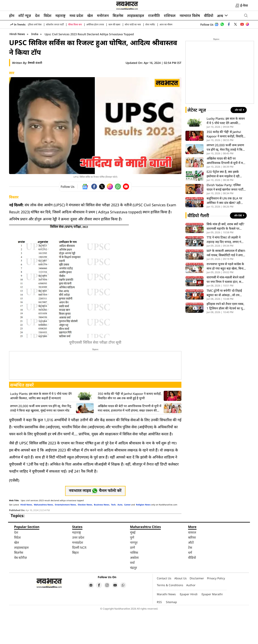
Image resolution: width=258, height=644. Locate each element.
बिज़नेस (118, 16)
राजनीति (154, 16)
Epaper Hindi (189, 626)
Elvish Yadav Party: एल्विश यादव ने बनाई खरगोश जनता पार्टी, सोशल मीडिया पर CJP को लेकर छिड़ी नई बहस (225, 219)
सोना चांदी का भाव (133, 24)
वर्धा (132, 594)
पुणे (132, 569)
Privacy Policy (216, 610)
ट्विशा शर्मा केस (35, 24)
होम (12, 16)
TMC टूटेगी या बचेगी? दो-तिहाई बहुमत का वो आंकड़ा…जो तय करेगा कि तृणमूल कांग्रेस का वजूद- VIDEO (225, 325)
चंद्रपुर (134, 599)
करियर (192, 569)
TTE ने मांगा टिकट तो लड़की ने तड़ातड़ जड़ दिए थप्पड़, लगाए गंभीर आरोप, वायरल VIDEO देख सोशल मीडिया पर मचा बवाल (226, 271)
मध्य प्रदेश (76, 16)
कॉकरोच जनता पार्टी (55, 24)
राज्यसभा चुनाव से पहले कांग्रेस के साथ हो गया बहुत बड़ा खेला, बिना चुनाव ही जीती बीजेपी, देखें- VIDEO (225, 298)
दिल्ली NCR (79, 579)
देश (37, 16)
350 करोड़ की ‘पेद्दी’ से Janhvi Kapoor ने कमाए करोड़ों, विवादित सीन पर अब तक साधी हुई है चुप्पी (130, 428)
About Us (180, 610)
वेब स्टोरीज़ (20, 589)
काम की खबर (114, 24)
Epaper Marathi (212, 626)
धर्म (190, 584)
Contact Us (164, 610)
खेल (90, 16)
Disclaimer (197, 610)
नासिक (134, 584)
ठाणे (133, 579)
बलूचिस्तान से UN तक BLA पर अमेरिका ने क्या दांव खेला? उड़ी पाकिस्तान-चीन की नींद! (224, 232)
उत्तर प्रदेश (78, 569)
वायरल (192, 564)
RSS (159, 634)
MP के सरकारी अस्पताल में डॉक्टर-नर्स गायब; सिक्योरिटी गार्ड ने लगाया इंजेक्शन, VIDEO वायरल (226, 285)
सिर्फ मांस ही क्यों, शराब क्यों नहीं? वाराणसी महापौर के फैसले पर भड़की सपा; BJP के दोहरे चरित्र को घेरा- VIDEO (226, 258)
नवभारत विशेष (190, 16)
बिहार (75, 584)
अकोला (134, 589)
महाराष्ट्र (60, 16)
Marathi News (166, 626)
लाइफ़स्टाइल (136, 16)
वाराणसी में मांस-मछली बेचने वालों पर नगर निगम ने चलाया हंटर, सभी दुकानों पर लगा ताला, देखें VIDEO (226, 311)
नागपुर (134, 574)
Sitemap (171, 634)
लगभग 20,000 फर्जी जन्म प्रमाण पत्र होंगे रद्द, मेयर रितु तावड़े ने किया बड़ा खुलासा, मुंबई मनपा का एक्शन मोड (41, 440)
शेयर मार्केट (150, 24)
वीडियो (209, 16)
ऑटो (191, 574)
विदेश (48, 16)
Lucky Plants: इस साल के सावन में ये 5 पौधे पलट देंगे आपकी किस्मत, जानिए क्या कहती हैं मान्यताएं (41, 428)
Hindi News (17, 66)
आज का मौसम (166, 24)
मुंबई (133, 564)
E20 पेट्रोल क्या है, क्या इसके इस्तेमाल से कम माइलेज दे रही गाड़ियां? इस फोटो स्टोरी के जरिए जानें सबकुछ (225, 206)
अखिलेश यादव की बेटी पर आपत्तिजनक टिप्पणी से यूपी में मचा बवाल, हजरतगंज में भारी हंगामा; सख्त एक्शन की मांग (130, 440)
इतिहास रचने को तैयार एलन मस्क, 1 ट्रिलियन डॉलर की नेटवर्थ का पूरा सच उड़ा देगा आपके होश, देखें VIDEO (226, 338)
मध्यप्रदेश (78, 574)
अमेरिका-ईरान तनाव (95, 24)
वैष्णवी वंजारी (35, 95)
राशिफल (170, 16)
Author (191, 617)
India (35, 66)
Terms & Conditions (170, 617)
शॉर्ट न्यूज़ (25, 16)
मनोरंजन (103, 16)
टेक (190, 579)
